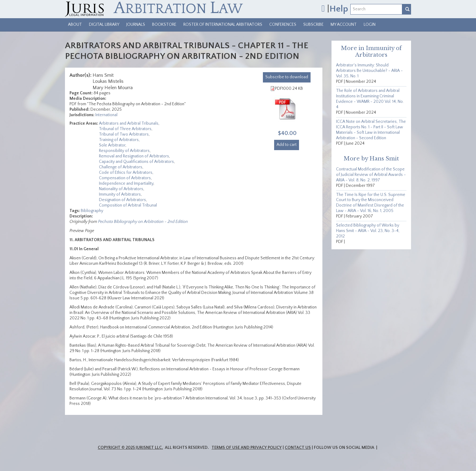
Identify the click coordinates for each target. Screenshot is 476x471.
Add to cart (287, 145)
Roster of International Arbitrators (223, 25)
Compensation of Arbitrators (125, 178)
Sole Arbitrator (112, 145)
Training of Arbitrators (119, 140)
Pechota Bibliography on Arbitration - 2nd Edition (143, 222)
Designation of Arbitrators (122, 200)
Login (370, 25)
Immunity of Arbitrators (120, 194)
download (287, 77)
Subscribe (313, 25)
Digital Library (104, 25)
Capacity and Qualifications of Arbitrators (136, 162)
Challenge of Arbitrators (121, 167)
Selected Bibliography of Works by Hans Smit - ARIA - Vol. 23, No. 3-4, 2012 (368, 231)
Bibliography (92, 211)
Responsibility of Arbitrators (124, 151)
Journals (136, 25)
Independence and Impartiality (126, 183)
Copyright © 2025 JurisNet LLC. (130, 448)
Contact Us (298, 448)
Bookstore (164, 25)
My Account (344, 25)
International (106, 115)
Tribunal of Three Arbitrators (125, 129)
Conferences (283, 25)
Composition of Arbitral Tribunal (128, 205)
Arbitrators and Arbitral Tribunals (129, 123)
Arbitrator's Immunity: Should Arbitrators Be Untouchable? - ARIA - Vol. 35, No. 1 (369, 71)
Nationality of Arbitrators (121, 189)
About (75, 25)
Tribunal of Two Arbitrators (124, 134)
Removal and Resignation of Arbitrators (134, 156)
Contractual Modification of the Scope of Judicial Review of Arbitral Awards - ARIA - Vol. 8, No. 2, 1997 (371, 175)
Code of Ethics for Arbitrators (126, 173)
